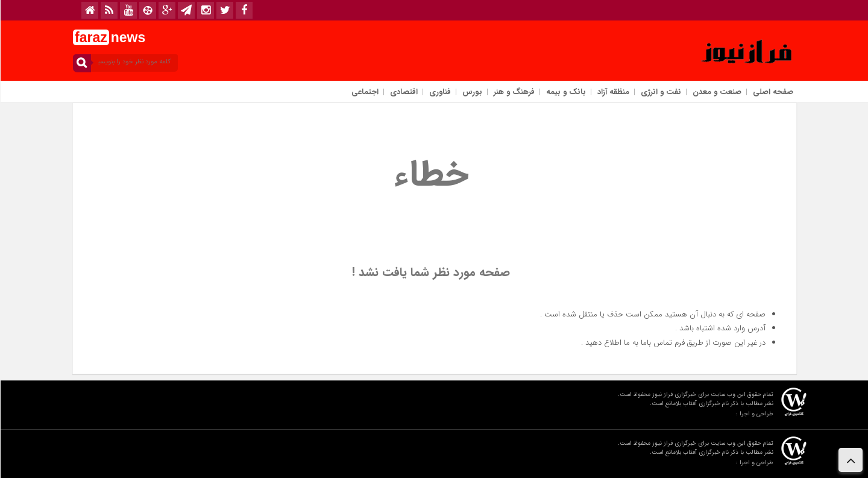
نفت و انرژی (660, 92)
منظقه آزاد (613, 92)
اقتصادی (403, 92)
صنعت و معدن (716, 92)
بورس (472, 92)
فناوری (439, 92)
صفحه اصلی (772, 92)
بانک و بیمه (565, 92)
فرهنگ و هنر (514, 92)
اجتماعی (364, 92)
